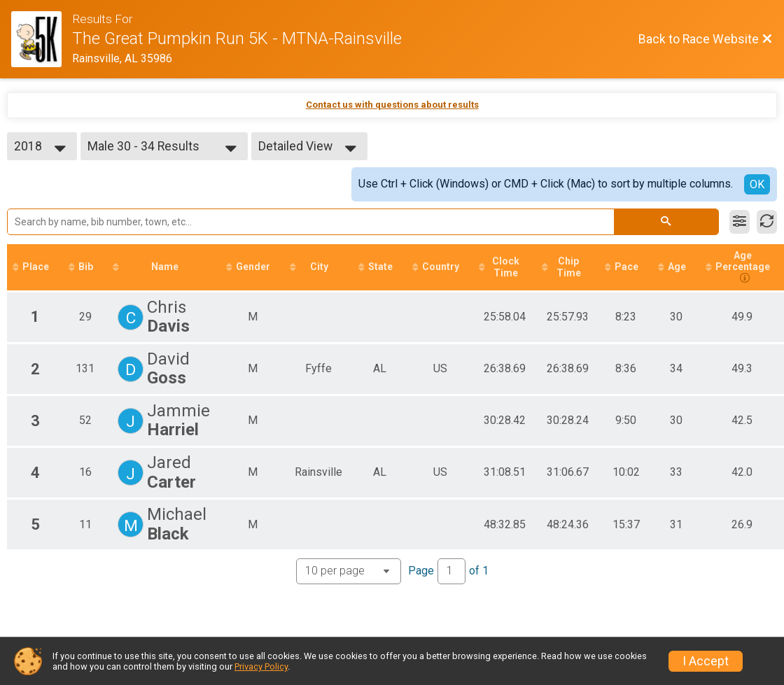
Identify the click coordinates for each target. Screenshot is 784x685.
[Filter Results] (740, 222)
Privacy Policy (261, 666)
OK (757, 184)
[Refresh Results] (767, 222)
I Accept (706, 661)
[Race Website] (42, 39)
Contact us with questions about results (392, 105)
